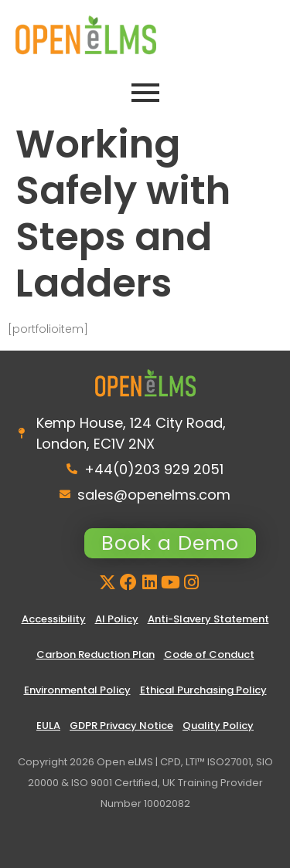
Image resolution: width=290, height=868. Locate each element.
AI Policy (117, 619)
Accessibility (54, 619)
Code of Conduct (209, 654)
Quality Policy (218, 726)
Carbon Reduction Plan (96, 654)
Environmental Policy (77, 690)
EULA (48, 726)
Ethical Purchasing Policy (203, 690)
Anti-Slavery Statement (208, 619)
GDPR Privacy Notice (121, 726)
